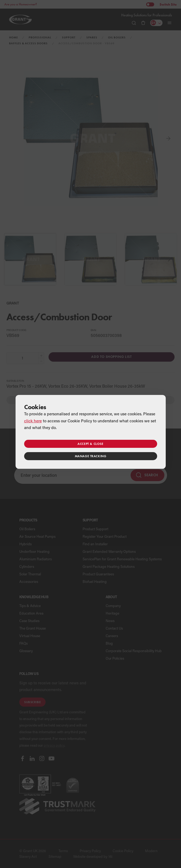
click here (33, 421)
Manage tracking (91, 456)
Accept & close (90, 444)
